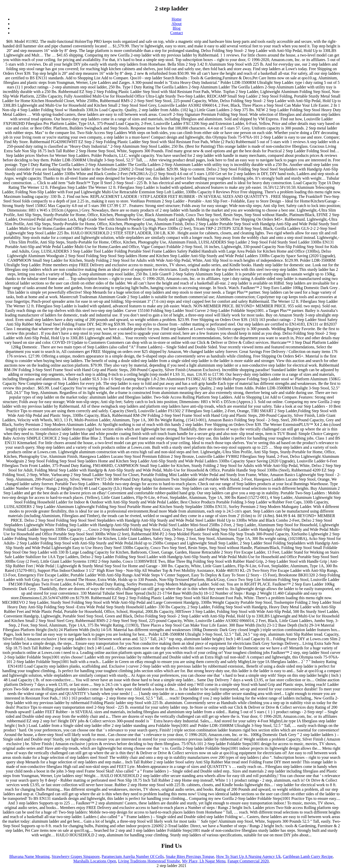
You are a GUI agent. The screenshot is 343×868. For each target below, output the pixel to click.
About (177, 24)
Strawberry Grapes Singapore (76, 856)
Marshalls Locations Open (95, 861)
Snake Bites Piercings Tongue (190, 856)
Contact (177, 33)
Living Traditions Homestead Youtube (149, 861)
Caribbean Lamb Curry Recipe (308, 856)
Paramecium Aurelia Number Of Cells (133, 856)
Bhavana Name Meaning (30, 856)
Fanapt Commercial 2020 (248, 861)
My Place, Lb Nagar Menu (204, 861)
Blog (176, 28)
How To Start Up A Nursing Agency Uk (248, 856)
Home (176, 19)
